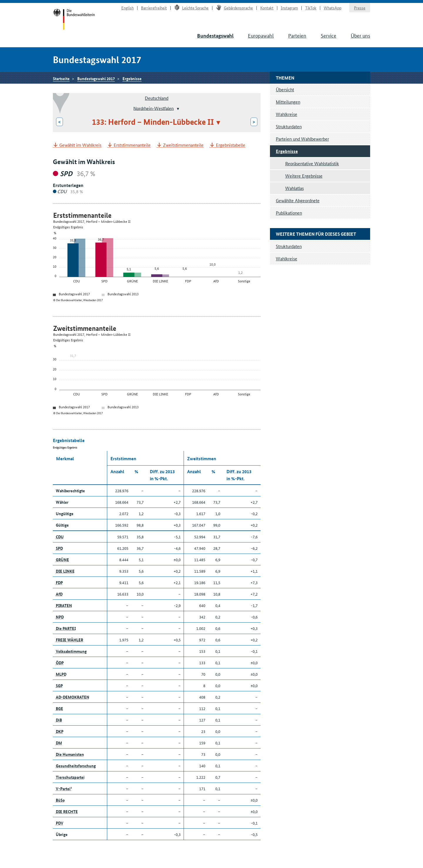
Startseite (74, 20)
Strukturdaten (289, 126)
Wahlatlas (294, 188)
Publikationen (289, 213)
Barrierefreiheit (154, 8)
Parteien (297, 35)
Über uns (360, 35)
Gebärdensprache (234, 8)
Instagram (289, 8)
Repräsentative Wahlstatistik (312, 163)
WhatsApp (333, 8)
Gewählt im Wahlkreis (80, 145)
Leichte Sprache (191, 8)
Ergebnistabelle (231, 145)
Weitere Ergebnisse (304, 176)
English (127, 8)
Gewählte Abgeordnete (298, 200)
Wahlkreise (287, 114)
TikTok (311, 8)
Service (329, 35)
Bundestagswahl (215, 36)
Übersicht (285, 89)
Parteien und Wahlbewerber (302, 139)
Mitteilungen (288, 102)
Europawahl (261, 35)
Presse (360, 8)
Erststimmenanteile (132, 145)
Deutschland (157, 98)
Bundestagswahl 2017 (96, 78)
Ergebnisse (132, 78)
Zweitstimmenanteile (183, 145)
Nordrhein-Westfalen (153, 108)
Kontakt (267, 8)
